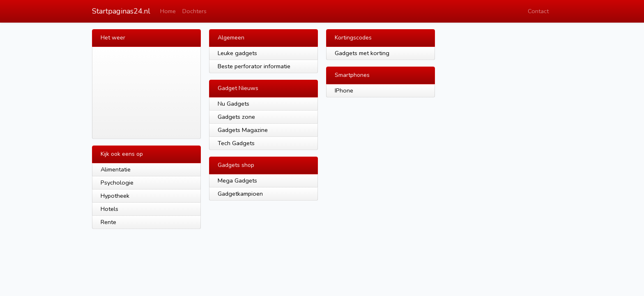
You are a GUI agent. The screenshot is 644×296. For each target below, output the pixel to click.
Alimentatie (116, 169)
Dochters (194, 11)
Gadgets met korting (362, 53)
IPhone (344, 90)
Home (168, 11)
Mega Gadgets (237, 180)
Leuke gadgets (237, 53)
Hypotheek (115, 196)
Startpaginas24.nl (121, 11)
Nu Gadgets (233, 104)
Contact (538, 11)
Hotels (109, 209)
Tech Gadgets (236, 143)
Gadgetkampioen (240, 194)
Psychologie (117, 183)
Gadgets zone (236, 117)
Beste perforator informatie (254, 66)
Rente (108, 222)
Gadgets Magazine (243, 130)
